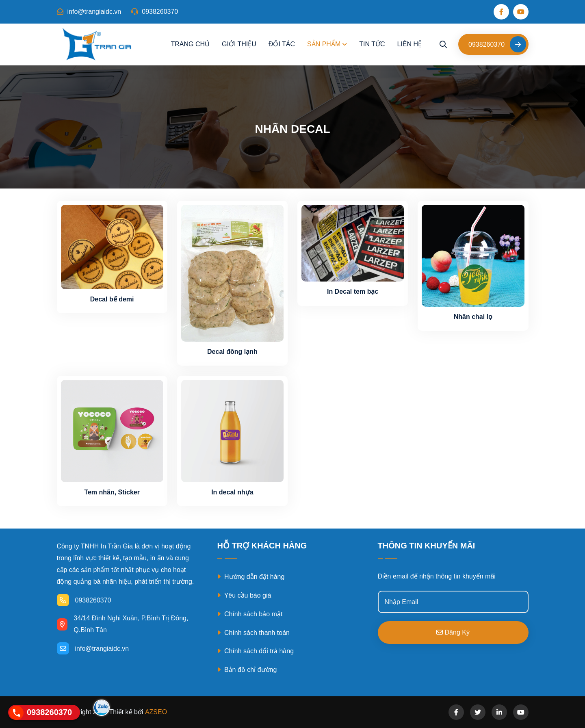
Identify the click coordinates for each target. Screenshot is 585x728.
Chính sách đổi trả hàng (256, 651)
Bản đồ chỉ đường (247, 670)
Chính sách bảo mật (250, 614)
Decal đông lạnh (232, 352)
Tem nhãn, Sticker (112, 492)
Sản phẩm (324, 44)
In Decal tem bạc (353, 291)
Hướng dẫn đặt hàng (251, 577)
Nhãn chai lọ (473, 317)
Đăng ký (453, 632)
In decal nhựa (232, 492)
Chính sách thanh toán (253, 633)
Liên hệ (409, 44)
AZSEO (156, 712)
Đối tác (282, 44)
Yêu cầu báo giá (244, 595)
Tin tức (372, 44)
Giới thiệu (239, 44)
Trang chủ (190, 44)
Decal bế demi (112, 299)
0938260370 (155, 12)
